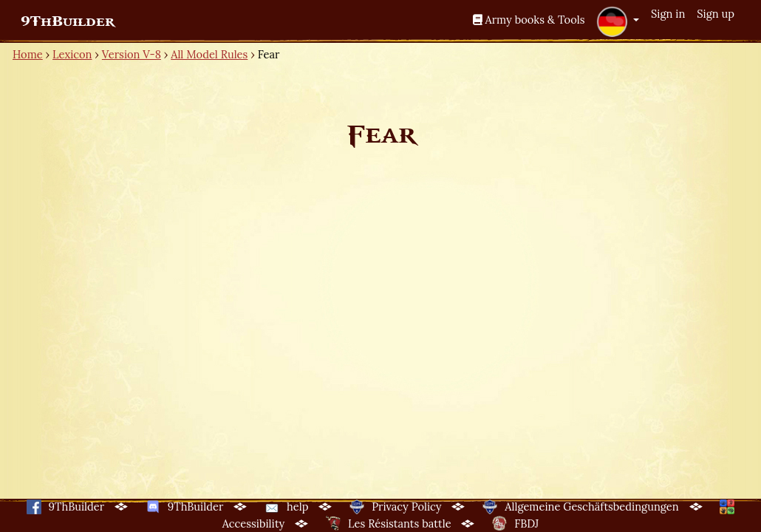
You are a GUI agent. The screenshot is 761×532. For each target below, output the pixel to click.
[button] (618, 21)
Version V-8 (132, 54)
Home (28, 54)
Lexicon (72, 54)
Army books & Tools (529, 20)
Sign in (668, 14)
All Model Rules (209, 54)
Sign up (716, 14)
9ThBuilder (68, 21)
